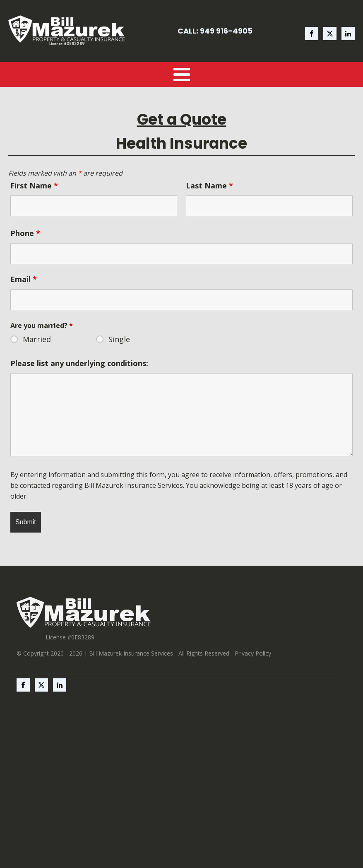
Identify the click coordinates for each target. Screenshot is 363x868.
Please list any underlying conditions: (79, 363)
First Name (34, 186)
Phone (25, 233)
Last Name (209, 186)
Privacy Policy (253, 653)
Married (37, 339)
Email (24, 279)
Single (119, 339)
